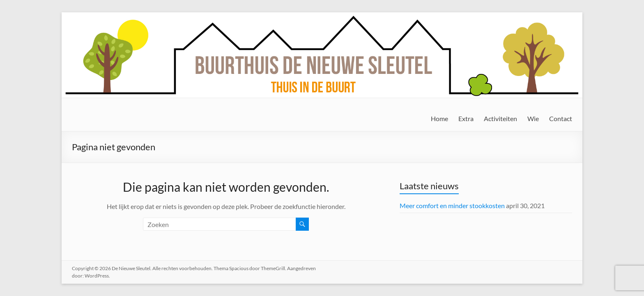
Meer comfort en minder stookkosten (452, 205)
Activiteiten (500, 118)
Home (439, 118)
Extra (466, 118)
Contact (561, 118)
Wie (533, 118)
